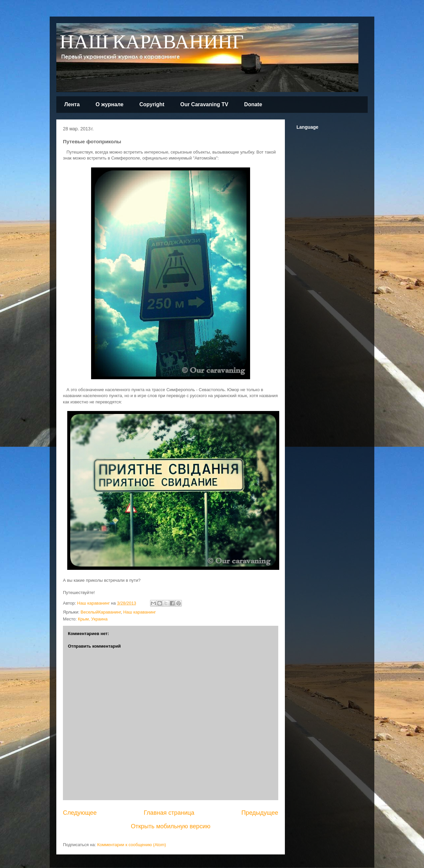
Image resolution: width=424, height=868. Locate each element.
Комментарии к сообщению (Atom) (132, 845)
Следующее (80, 813)
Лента (72, 104)
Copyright (152, 104)
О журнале (110, 104)
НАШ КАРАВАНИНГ (152, 43)
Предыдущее (260, 813)
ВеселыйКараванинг (101, 612)
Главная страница (169, 813)
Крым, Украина (93, 619)
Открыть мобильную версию (171, 826)
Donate (253, 104)
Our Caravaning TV (204, 104)
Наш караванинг (140, 612)
